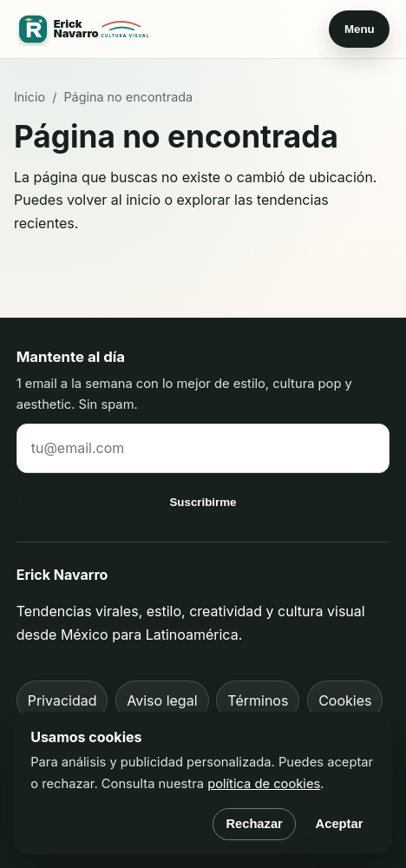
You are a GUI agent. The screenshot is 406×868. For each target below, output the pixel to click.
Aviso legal (162, 700)
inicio (143, 200)
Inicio (29, 97)
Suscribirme (203, 502)
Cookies (345, 700)
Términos (258, 700)
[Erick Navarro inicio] (86, 30)
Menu (360, 29)
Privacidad (62, 700)
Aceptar (340, 824)
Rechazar (254, 824)
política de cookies (264, 784)
